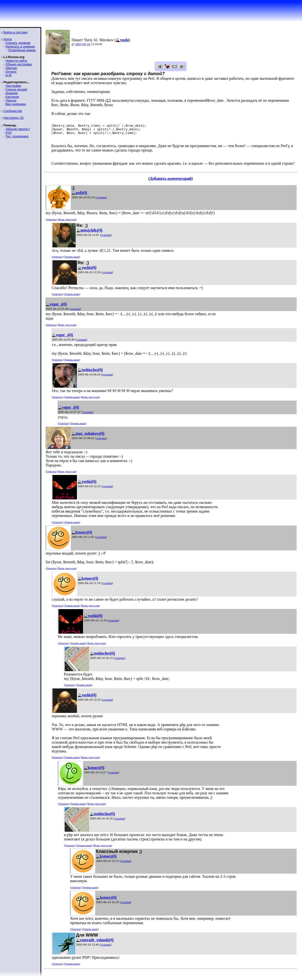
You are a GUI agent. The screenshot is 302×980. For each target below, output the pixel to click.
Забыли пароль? (18, 129)
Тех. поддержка (17, 136)
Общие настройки (19, 64)
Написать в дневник (20, 46)
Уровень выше (72, 260)
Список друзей (16, 89)
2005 (78, 44)
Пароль (11, 100)
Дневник (11, 93)
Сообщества (13, 111)
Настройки (13, 86)
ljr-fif (8, 75)
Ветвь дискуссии (67, 222)
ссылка (101, 200)
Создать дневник (18, 43)
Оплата (11, 72)
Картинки (12, 97)
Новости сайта (16, 61)
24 (89, 44)
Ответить (51, 222)
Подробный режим (22, 50)
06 (84, 44)
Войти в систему (16, 32)
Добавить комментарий (171, 181)
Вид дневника (16, 104)
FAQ (9, 133)
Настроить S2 (14, 118)
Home (8, 39)
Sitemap (11, 68)
